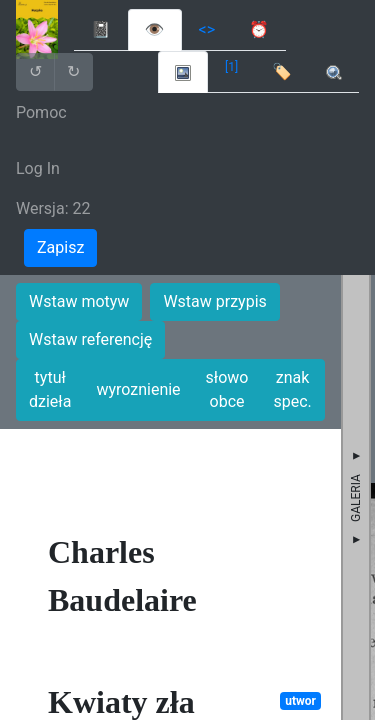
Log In (38, 168)
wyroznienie (138, 389)
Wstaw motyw (79, 301)
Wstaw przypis (214, 301)
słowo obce (227, 389)
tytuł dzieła (50, 389)
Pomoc (41, 112)
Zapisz (60, 247)
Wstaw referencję (90, 339)
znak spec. (292, 389)
